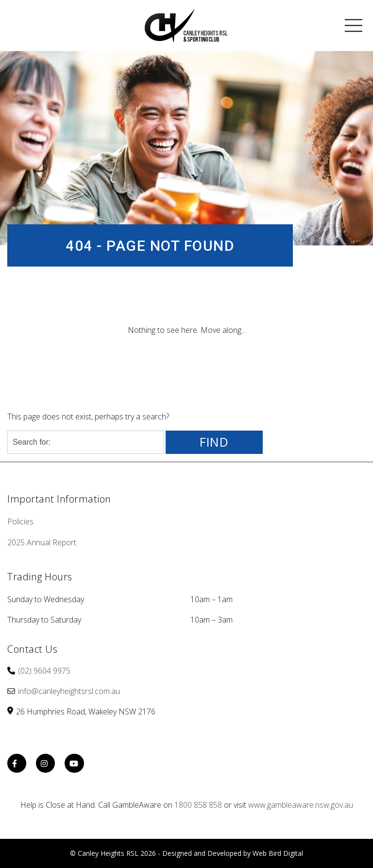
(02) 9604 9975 (44, 671)
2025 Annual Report (42, 542)
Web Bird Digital (278, 853)
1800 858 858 (198, 805)
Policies (20, 521)
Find (214, 442)
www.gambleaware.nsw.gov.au (301, 805)
